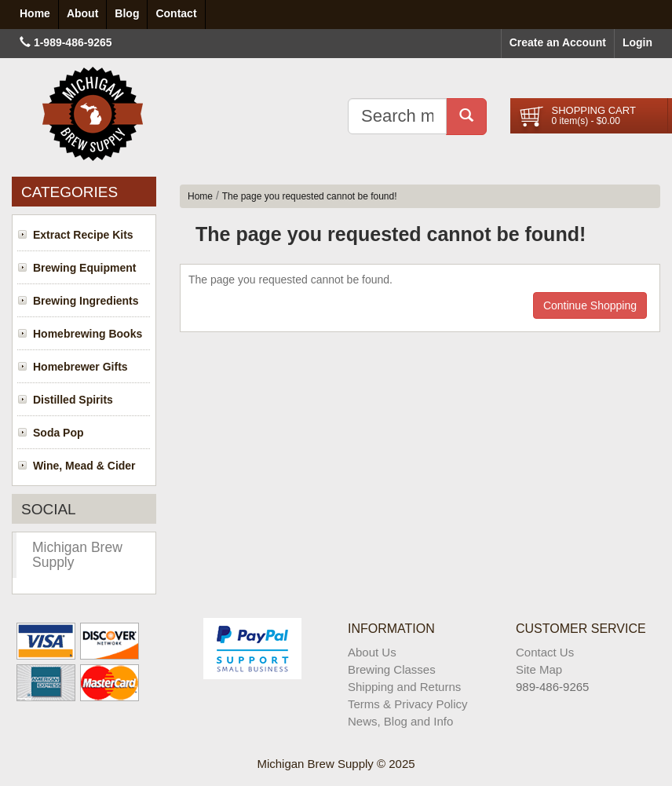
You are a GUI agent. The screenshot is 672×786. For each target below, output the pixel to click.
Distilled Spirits (73, 400)
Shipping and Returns (404, 687)
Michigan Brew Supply (77, 555)
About (82, 13)
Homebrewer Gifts (80, 367)
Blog (127, 13)
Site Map (539, 669)
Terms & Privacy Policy (408, 704)
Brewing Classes (392, 669)
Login (637, 42)
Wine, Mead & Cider (84, 466)
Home (200, 196)
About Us (372, 652)
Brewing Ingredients (86, 301)
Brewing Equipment (84, 268)
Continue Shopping (590, 305)
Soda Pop (58, 433)
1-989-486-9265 (73, 42)
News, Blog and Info (400, 721)
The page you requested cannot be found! (310, 196)
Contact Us (545, 652)
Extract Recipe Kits (83, 235)
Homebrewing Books (88, 334)
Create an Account (558, 42)
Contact (176, 13)
